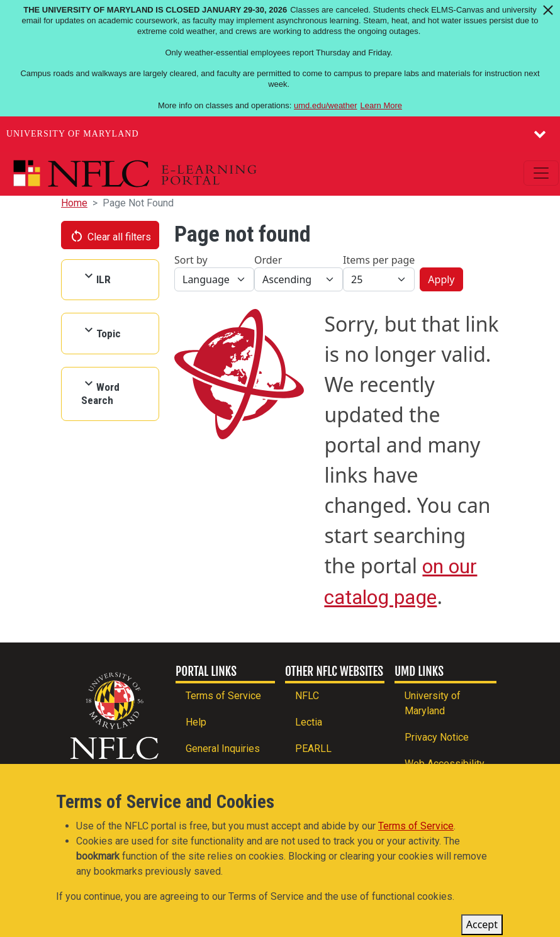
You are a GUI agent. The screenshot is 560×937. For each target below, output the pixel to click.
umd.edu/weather (325, 105)
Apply (441, 279)
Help (196, 722)
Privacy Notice (437, 737)
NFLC (307, 696)
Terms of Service (223, 696)
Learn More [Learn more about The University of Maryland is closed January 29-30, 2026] (381, 105)
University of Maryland (73, 134)
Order (268, 260)
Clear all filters (110, 236)
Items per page (379, 260)
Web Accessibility (445, 764)
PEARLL (313, 749)
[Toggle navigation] (541, 173)
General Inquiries (223, 749)
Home (74, 203)
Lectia (309, 722)
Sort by (191, 260)
